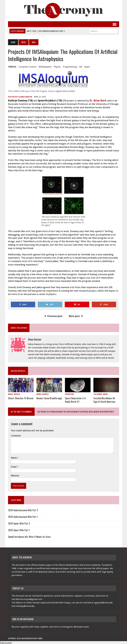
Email (14, 466)
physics (57, 67)
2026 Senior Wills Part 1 (19, 529)
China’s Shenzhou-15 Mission (21, 398)
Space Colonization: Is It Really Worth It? (75, 399)
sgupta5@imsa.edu (103, 602)
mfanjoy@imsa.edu (25, 605)
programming (70, 67)
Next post (76, 316)
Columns (98, 394)
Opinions (70, 394)
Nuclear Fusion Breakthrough (49, 398)
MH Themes (39, 638)
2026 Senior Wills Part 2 (19, 523)
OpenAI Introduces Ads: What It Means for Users (29, 536)
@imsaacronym (81, 626)
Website (15, 475)
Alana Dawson (25, 97)
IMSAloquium (45, 67)
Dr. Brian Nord (98, 101)
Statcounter (6, 642)
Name (14, 457)
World (17, 394)
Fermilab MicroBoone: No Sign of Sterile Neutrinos (104, 399)
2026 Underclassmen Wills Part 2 (23, 509)
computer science (27, 67)
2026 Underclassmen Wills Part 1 (23, 516)
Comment (16, 435)
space (87, 67)
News (24, 42)
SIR (81, 67)
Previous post (53, 316)
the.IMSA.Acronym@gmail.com (27, 598)
